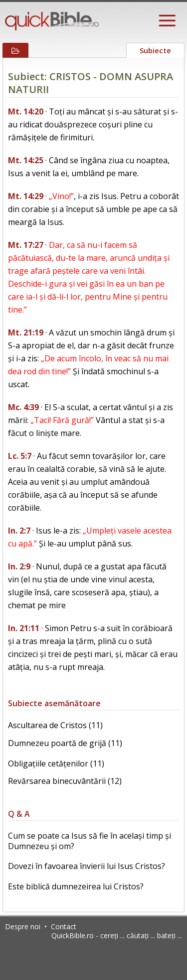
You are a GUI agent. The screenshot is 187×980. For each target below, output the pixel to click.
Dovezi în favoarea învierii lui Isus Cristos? (87, 866)
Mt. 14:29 (26, 196)
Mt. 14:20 (26, 111)
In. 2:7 (19, 531)
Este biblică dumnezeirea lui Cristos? (76, 886)
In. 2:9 (19, 566)
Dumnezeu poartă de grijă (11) (65, 743)
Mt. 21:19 (26, 332)
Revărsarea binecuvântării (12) (65, 781)
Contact (64, 926)
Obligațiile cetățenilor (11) (56, 763)
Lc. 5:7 (20, 456)
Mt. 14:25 (26, 160)
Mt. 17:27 (26, 245)
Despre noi (23, 926)
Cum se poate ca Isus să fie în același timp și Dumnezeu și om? (90, 841)
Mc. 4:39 (23, 407)
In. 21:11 (24, 628)
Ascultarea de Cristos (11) (55, 725)
